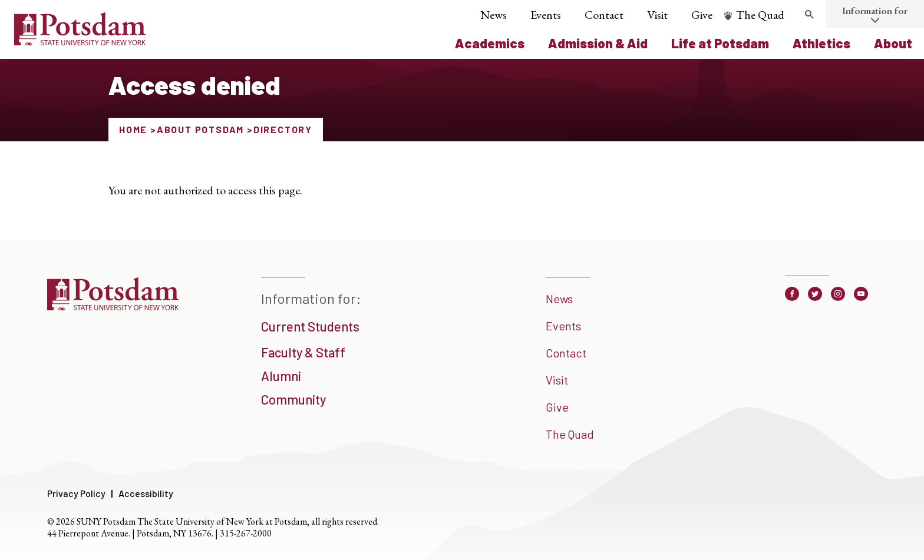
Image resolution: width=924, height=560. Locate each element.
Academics (490, 43)
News (494, 15)
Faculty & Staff (303, 352)
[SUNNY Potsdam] (113, 306)
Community (293, 399)
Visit (657, 15)
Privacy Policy (76, 493)
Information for (875, 11)
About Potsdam (200, 129)
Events (546, 15)
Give (702, 15)
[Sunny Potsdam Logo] (80, 41)
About (893, 43)
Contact (604, 15)
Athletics (821, 43)
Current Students (310, 326)
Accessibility (146, 493)
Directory (283, 129)
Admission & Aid (598, 43)
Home (133, 129)
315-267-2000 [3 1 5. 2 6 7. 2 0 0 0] (246, 533)
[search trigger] (809, 15)
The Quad (760, 15)
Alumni (281, 376)
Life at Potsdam (720, 43)
